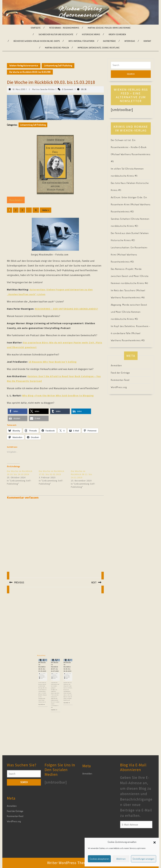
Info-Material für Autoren (81, 41)
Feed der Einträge (120, 373)
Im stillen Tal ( (118, 169)
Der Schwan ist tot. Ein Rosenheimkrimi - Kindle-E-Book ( (129, 147)
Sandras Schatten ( (121, 219)
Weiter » (46, 210)
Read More (51, 694)
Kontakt (147, 41)
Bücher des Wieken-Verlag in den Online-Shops (37, 41)
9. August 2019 (59, 684)
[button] (155, 842)
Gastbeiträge (109, 41)
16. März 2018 (19, 89)
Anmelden (116, 365)
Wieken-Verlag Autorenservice (80, 12)
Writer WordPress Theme (68, 863)
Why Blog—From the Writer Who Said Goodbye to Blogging (58, 396)
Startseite (36, 28)
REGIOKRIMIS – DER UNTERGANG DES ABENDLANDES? (67, 309)
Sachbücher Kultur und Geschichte (56, 34)
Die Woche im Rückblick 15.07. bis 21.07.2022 (55, 682)
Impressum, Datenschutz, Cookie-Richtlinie (99, 48)
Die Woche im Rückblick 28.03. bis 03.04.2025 (51, 682)
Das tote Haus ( (119, 183)
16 (36, 210)
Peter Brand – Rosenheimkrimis (64, 28)
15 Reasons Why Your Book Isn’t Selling (53, 362)
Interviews (130, 41)
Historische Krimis (91, 34)
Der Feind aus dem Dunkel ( (126, 233)
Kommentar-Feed (120, 380)
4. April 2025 (51, 684)
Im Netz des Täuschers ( (124, 290)
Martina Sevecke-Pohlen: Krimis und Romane (109, 28)
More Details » (16, 200)
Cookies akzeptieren (99, 859)
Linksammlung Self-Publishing (58, 66)
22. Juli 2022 (55, 684)
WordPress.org (119, 387)
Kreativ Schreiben (117, 34)
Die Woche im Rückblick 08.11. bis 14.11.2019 (82, 474)
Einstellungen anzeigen (144, 859)
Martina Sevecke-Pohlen (57, 48)
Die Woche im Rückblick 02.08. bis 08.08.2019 (59, 682)
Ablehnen (121, 859)
